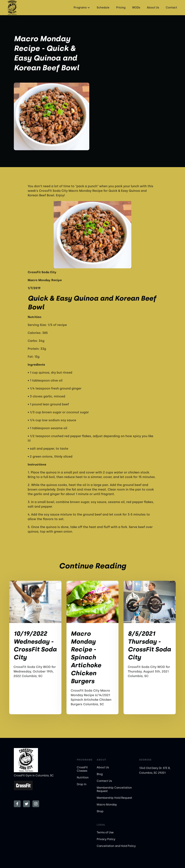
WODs (136, 8)
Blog (100, 774)
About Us (153, 8)
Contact (171, 8)
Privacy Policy (106, 839)
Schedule (103, 8)
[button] (81, 8)
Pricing (121, 8)
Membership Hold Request (114, 798)
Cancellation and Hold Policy (116, 846)
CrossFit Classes (82, 769)
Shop (100, 811)
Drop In (82, 784)
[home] (12, 8)
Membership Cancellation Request (114, 789)
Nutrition (83, 778)
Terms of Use (105, 832)
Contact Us (104, 781)
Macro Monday (107, 805)
